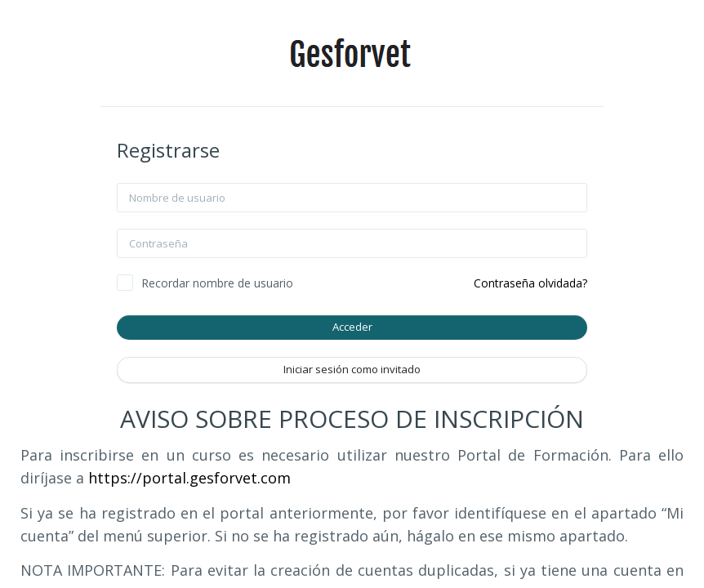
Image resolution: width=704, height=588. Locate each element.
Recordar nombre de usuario (217, 283)
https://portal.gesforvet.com (189, 478)
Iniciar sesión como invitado (352, 369)
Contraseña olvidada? (530, 283)
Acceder (352, 327)
